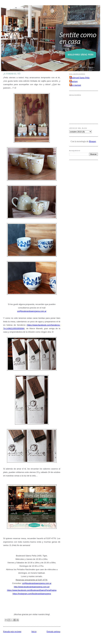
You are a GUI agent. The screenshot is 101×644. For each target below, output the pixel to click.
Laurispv (74, 81)
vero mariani (76, 85)
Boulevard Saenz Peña (80, 78)
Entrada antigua (54, 632)
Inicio (34, 632)
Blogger (92, 141)
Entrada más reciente (12, 632)
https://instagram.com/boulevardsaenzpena (32, 594)
